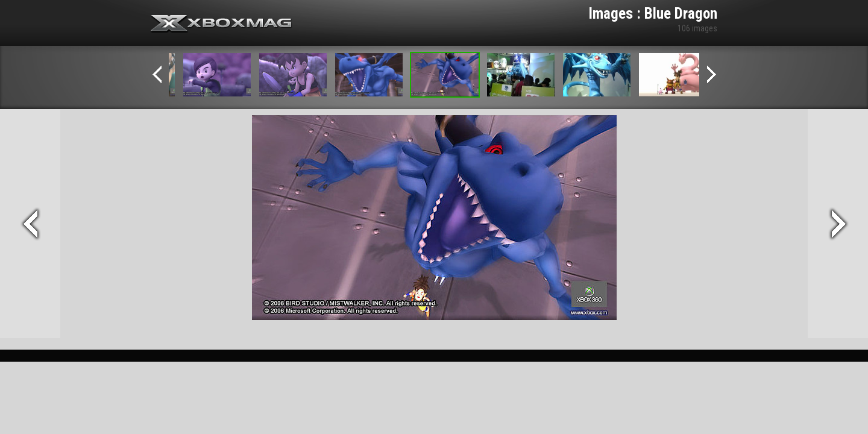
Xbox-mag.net (222, 24)
